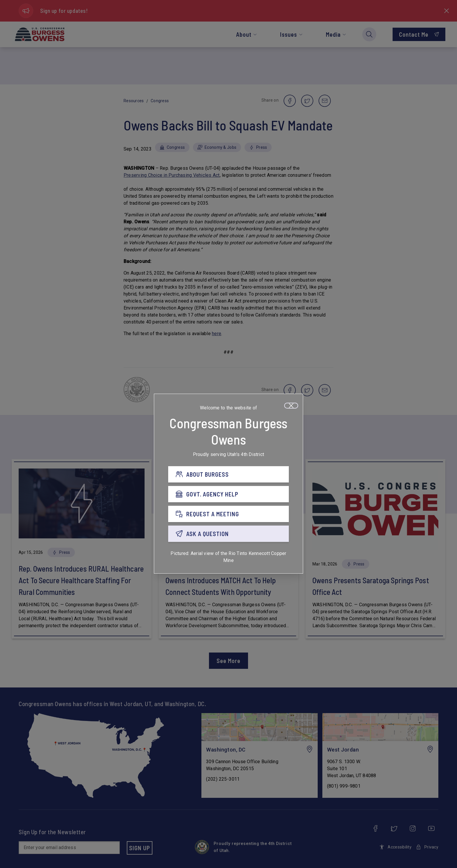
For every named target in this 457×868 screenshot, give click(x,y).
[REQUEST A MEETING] (228, 514)
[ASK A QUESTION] (228, 534)
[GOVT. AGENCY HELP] (228, 494)
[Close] (291, 406)
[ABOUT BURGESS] (228, 474)
